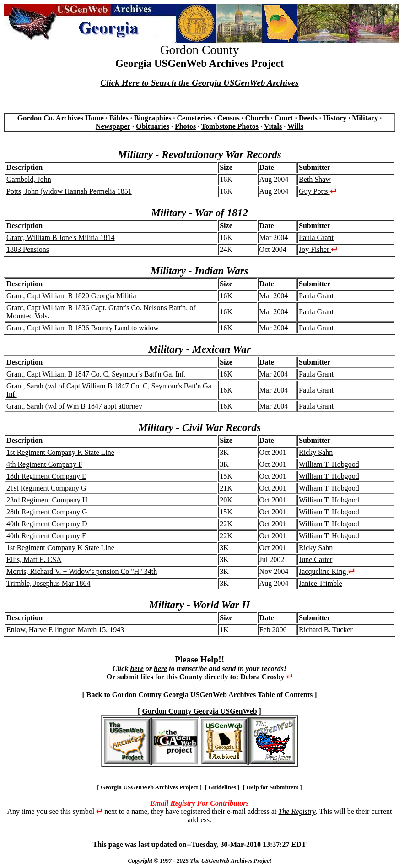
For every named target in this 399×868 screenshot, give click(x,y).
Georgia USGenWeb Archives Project (149, 787)
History (335, 118)
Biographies (153, 118)
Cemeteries (194, 118)
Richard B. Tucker (326, 630)
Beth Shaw (315, 179)
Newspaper (113, 126)
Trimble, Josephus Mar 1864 (48, 583)
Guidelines (222, 787)
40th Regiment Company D (47, 524)
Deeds (308, 118)
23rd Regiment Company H (47, 500)
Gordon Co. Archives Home (61, 118)
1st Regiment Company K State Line (60, 452)
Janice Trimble (321, 583)
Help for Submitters (272, 787)
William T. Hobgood (329, 464)
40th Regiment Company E (46, 536)
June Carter (315, 560)
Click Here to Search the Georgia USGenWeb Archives (199, 83)
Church (257, 118)
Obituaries (153, 126)
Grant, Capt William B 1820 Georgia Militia (71, 296)
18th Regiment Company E (46, 476)
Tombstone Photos (230, 126)
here (137, 669)
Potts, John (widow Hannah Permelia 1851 (69, 191)
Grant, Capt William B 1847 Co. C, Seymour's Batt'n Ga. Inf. (96, 374)
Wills (295, 126)
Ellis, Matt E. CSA (34, 560)
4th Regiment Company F (44, 464)
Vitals (273, 126)
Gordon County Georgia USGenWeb (199, 711)
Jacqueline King (327, 571)
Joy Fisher (318, 249)
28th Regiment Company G (47, 512)
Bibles (119, 118)
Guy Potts (318, 191)
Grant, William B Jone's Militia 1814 (61, 237)
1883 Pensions (28, 249)
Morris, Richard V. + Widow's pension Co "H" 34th (82, 571)
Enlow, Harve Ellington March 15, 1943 (65, 630)
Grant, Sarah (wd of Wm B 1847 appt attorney (74, 406)
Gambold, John (29, 179)
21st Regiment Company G (46, 488)
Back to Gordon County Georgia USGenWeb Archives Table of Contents (199, 695)
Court (284, 118)
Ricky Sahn (316, 452)
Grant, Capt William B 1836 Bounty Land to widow (83, 328)
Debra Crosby (262, 677)
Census (229, 118)
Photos (185, 126)
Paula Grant (316, 237)
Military (365, 118)
